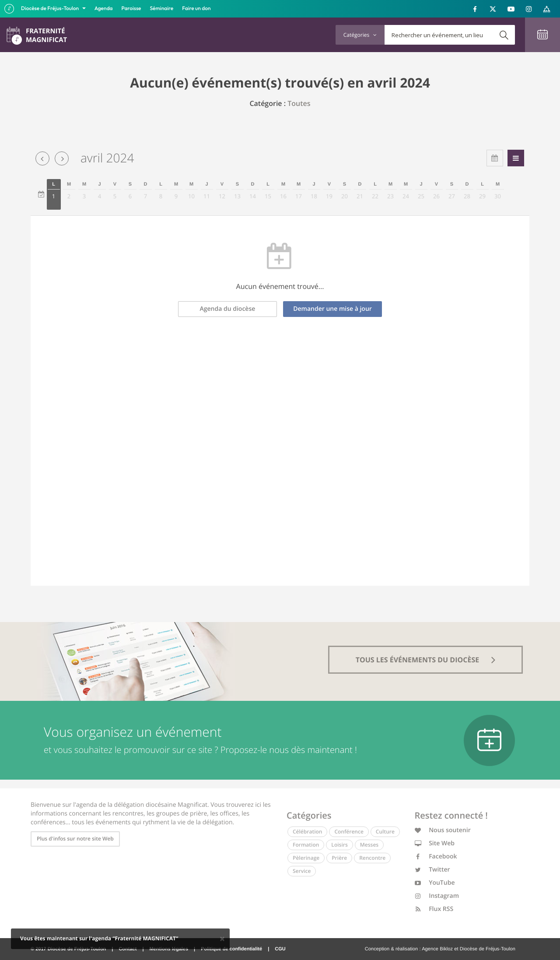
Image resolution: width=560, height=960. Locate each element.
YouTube (435, 883)
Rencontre (372, 858)
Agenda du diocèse (228, 309)
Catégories (360, 35)
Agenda (104, 9)
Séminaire (162, 9)
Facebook (436, 856)
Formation (306, 845)
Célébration (307, 832)
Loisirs (339, 845)
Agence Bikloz (437, 949)
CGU (280, 949)
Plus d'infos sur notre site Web (75, 839)
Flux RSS (434, 909)
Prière (339, 858)
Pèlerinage (306, 858)
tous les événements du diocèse (426, 660)
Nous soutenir (443, 830)
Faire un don (196, 9)
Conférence (349, 832)
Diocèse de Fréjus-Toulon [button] (51, 9)
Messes (369, 845)
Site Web (435, 843)
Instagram (437, 896)
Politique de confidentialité (231, 949)
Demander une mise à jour (332, 309)
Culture (385, 832)
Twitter (432, 870)
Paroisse (131, 9)
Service (302, 871)
